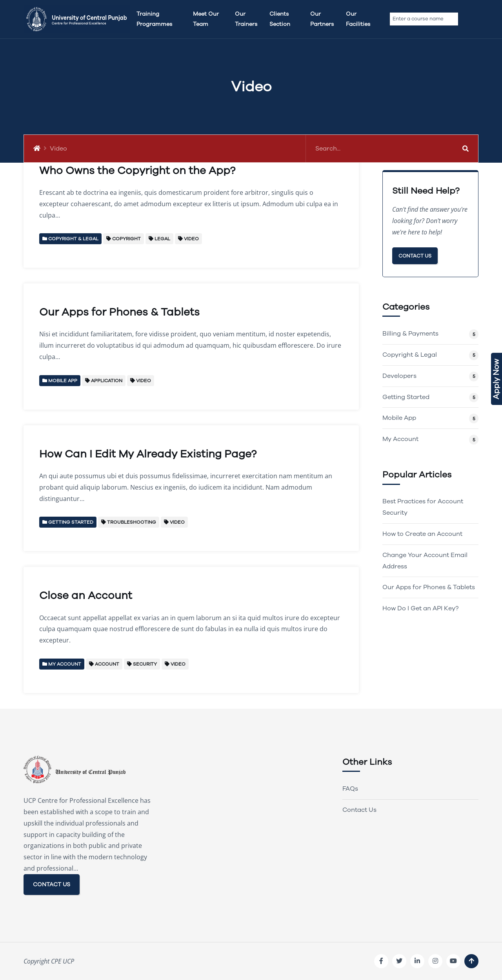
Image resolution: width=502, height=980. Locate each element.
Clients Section (280, 19)
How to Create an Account (422, 534)
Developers (399, 376)
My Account (400, 439)
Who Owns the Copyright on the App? (137, 171)
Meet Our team (206, 19)
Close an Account (86, 596)
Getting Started (406, 397)
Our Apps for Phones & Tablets (119, 312)
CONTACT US (52, 885)
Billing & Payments (410, 334)
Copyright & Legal (410, 355)
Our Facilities (358, 19)
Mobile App (399, 418)
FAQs (350, 789)
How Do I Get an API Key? (420, 608)
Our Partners (322, 19)
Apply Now (496, 379)
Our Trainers (246, 19)
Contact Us (415, 256)
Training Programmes (154, 19)
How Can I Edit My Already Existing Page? (148, 454)
